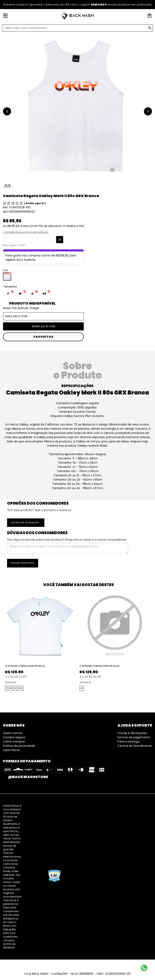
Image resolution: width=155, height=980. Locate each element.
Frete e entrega (128, 742)
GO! (150, 28)
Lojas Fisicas (11, 750)
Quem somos (13, 733)
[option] (77, 107)
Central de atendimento (135, 746)
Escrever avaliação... (26, 523)
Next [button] (153, 646)
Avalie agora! (35, 203)
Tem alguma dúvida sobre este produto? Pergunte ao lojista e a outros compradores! (67, 540)
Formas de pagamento (134, 737)
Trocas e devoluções (132, 733)
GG (21, 688)
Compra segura (14, 737)
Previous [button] (2, 646)
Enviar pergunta (23, 563)
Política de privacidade (19, 746)
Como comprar (14, 742)
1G (82, 688)
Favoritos (43, 337)
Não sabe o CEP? (14, 245)
